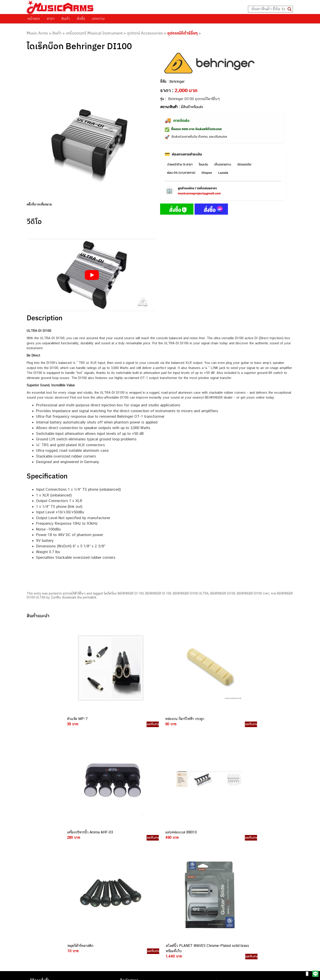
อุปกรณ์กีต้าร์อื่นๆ (182, 33)
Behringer (177, 82)
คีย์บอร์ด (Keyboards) (225, 851)
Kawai (214, 896)
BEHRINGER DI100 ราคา (253, 593)
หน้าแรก (34, 18)
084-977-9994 (171, 867)
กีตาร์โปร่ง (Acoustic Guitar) (230, 846)
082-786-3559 (171, 852)
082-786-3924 (158, 888)
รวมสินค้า (38, 856)
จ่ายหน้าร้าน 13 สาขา (180, 164)
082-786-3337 (171, 857)
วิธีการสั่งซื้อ (40, 839)
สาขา (51, 18)
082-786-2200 (181, 882)
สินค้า (66, 18)
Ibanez (215, 891)
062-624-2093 (174, 846)
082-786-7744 (178, 872)
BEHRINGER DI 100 (158, 593)
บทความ (98, 18)
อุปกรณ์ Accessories (145, 33)
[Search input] (268, 9)
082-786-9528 (160, 893)
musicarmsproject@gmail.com (199, 193)
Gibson (215, 886)
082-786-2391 (180, 918)
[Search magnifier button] (290, 9)
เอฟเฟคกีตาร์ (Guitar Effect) (230, 861)
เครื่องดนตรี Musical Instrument (94, 33)
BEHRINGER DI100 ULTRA (191, 593)
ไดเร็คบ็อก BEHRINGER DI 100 (124, 593)
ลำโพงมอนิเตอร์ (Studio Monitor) (233, 876)
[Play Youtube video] (92, 275)
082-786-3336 (168, 878)
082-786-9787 (170, 898)
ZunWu (56, 597)
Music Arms (37, 33)
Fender (215, 881)
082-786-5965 (180, 913)
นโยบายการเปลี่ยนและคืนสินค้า (55, 850)
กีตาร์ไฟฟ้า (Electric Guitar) (229, 841)
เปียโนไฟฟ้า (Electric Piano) (230, 856)
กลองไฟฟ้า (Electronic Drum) (230, 866)
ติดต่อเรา (38, 844)
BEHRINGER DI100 (223, 593)
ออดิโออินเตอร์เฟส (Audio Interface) (235, 871)
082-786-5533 (170, 862)
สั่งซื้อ (81, 18)
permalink (90, 597)
